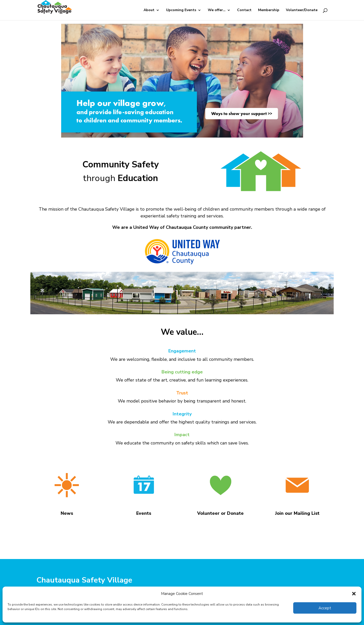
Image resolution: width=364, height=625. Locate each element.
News (67, 513)
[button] (354, 594)
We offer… (217, 10)
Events (144, 513)
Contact (244, 10)
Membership (269, 10)
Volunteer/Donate (302, 10)
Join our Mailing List (297, 513)
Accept (325, 608)
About (149, 10)
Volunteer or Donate (220, 513)
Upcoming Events (181, 10)
